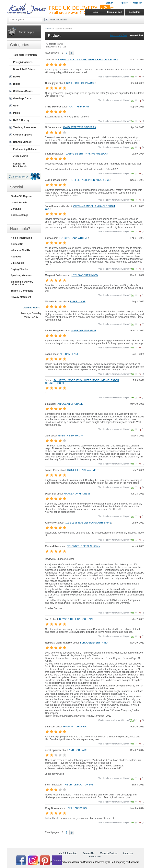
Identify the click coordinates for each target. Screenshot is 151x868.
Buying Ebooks (19, 269)
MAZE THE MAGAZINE (84, 331)
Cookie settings (20, 215)
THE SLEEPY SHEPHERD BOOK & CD (89, 180)
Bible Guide (17, 263)
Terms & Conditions (22, 291)
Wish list (138, 3)
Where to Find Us (21, 250)
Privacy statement (21, 297)
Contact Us (17, 244)
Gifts (16, 106)
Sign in (109, 3)
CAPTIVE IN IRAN (79, 107)
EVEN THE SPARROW (70, 436)
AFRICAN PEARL (69, 354)
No (140, 77)
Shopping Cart (115, 12)
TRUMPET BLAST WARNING (83, 470)
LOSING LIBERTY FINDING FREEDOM (87, 154)
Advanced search (58, 20)
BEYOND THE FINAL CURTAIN (84, 546)
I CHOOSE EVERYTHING (94, 643)
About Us (16, 257)
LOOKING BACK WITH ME (74, 238)
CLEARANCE (21, 156)
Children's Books (23, 91)
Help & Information (21, 238)
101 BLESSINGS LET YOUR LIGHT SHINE (88, 523)
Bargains (16, 209)
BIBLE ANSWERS (77, 808)
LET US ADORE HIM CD (85, 275)
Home (48, 29)
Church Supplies (23, 135)
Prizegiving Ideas (23, 62)
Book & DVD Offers (24, 69)
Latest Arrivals (19, 203)
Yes (133, 77)
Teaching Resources (25, 127)
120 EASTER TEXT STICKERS (79, 127)
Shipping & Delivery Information (22, 283)
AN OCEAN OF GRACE (70, 404)
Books (17, 77)
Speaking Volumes (21, 275)
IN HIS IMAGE (78, 302)
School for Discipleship (20, 165)
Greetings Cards (22, 98)
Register (123, 3)
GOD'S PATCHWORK (75, 727)
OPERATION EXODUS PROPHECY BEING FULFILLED (88, 60)
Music (17, 113)
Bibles (17, 84)
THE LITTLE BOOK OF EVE (78, 785)
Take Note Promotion (25, 55)
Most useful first (119, 35)
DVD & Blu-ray (21, 120)
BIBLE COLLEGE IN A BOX (81, 83)
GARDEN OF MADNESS (77, 494)
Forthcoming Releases (26, 149)
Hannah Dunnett (22, 142)
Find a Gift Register (22, 196)
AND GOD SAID (77, 750)
